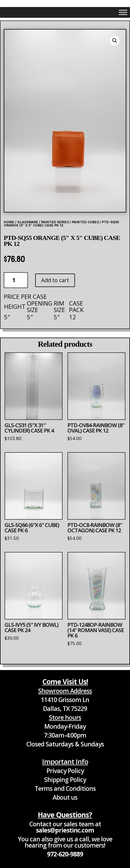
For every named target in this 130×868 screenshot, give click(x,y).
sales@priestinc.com (65, 830)
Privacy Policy (65, 771)
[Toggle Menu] (123, 12)
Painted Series (55, 222)
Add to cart (55, 280)
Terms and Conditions (65, 788)
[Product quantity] (16, 280)
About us (65, 797)
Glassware (28, 222)
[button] (115, 41)
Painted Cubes (85, 222)
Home (9, 222)
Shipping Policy (65, 780)
